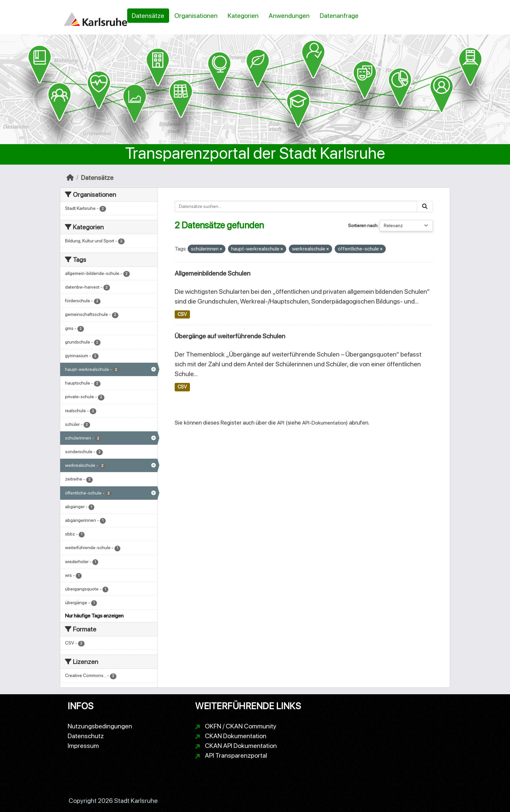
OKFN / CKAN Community (241, 726)
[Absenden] (425, 206)
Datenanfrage (339, 16)
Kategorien (243, 16)
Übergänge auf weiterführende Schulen (230, 336)
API (281, 423)
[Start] (70, 178)
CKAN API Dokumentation (241, 746)
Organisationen (196, 16)
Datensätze (148, 16)
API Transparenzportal (236, 755)
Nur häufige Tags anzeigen (94, 616)
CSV (182, 314)
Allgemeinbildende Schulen (213, 273)
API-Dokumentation (324, 423)
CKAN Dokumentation (236, 736)
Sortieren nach (363, 225)
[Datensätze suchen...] (296, 206)
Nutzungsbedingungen (100, 726)
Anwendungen (289, 16)
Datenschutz (86, 736)
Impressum (83, 746)
